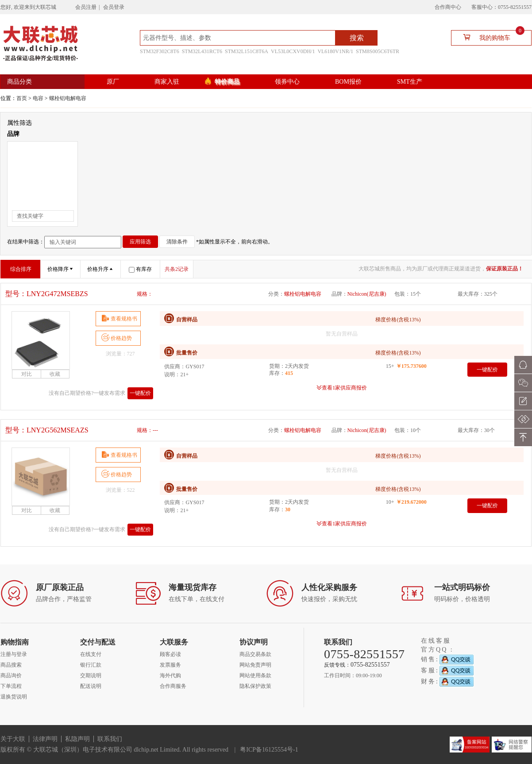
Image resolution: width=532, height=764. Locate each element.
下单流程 (11, 686)
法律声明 (45, 739)
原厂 (113, 82)
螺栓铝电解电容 (68, 98)
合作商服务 (173, 686)
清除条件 (177, 242)
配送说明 (91, 686)
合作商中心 (448, 7)
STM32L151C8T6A (247, 51)
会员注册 (86, 7)
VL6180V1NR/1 (335, 51)
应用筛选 (140, 242)
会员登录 (114, 7)
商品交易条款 (255, 654)
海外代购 (170, 675)
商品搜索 (11, 665)
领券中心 (287, 82)
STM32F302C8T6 (160, 51)
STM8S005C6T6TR (378, 51)
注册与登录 (14, 654)
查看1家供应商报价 (344, 388)
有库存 (140, 269)
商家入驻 (167, 82)
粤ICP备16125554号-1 (269, 750)
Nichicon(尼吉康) (367, 294)
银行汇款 (91, 665)
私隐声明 (77, 739)
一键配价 (140, 393)
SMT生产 (410, 82)
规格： (145, 294)
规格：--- (147, 430)
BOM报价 (348, 82)
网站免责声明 (255, 665)
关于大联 (13, 739)
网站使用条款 (255, 675)
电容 (38, 98)
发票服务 (170, 665)
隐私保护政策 (255, 686)
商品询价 (11, 675)
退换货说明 (14, 697)
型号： (47, 294)
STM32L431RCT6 (202, 51)
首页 (22, 98)
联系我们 (110, 739)
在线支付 (91, 654)
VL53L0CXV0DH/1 (293, 51)
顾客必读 (170, 654)
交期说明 (91, 675)
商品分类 (19, 82)
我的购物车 (490, 37)
